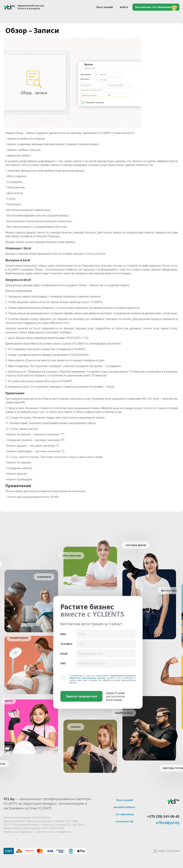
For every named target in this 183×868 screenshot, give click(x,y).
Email (64, 654)
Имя (63, 634)
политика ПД (124, 821)
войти (124, 7)
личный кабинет (124, 807)
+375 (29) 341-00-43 (163, 816)
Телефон (66, 644)
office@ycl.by (168, 823)
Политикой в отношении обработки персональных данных (102, 677)
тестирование (124, 814)
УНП (63, 663)
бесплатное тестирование (153, 7)
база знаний (105, 7)
